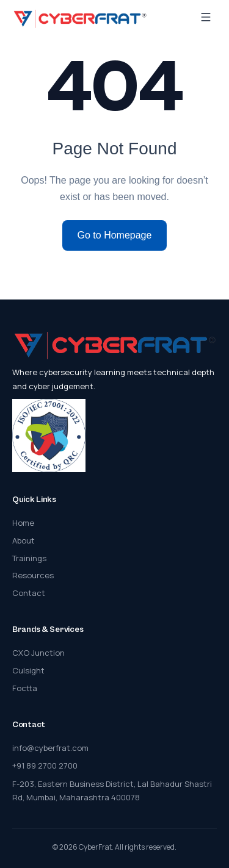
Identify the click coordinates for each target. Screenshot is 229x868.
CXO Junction (38, 653)
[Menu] (206, 18)
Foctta (25, 688)
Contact (29, 593)
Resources (33, 575)
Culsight (28, 670)
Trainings (29, 558)
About (24, 540)
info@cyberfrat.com (50, 748)
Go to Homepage (115, 235)
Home (23, 523)
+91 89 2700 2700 (45, 766)
